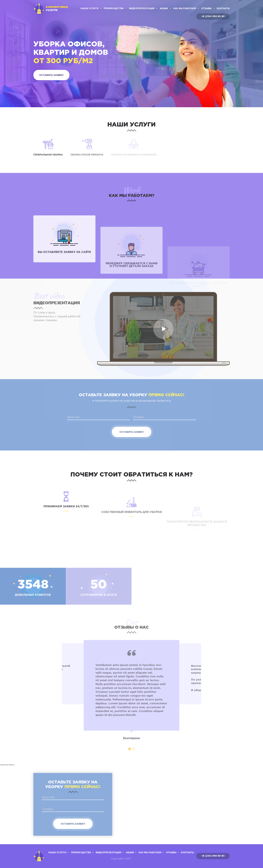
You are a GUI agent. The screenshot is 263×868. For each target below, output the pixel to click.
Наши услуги (89, 9)
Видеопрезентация (142, 9)
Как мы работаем (185, 9)
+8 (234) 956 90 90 (213, 16)
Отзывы (206, 9)
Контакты (223, 9)
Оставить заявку (51, 75)
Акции (164, 9)
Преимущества (114, 9)
